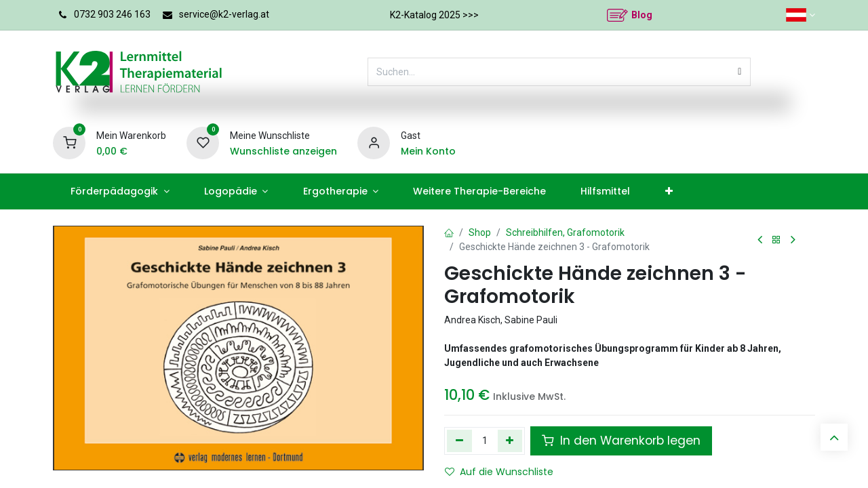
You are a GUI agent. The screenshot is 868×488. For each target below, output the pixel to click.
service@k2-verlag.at (224, 14)
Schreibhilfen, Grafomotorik (565, 232)
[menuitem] (120, 191)
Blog (642, 15)
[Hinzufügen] (510, 441)
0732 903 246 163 (112, 14)
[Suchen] (739, 72)
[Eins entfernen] (459, 441)
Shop (480, 232)
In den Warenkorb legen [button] (621, 441)
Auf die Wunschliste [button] (499, 472)
